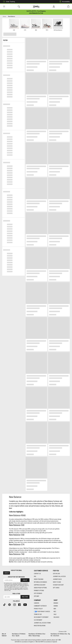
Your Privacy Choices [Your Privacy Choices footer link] (42, 612)
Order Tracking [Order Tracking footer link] (39, 579)
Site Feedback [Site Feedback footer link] (38, 593)
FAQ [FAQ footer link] (35, 576)
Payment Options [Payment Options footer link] (39, 591)
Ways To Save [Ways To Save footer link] (57, 582)
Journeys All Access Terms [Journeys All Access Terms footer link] (42, 623)
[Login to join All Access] (36, 11)
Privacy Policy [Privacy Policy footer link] (38, 609)
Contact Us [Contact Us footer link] (37, 574)
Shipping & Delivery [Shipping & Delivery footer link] (40, 585)
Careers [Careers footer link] (37, 603)
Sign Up (7, 573)
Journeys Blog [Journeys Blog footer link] (57, 579)
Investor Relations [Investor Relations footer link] (40, 626)
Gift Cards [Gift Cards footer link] (56, 588)
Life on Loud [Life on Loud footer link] (56, 574)
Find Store (25, 597)
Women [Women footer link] (56, 606)
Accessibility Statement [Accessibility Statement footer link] (41, 617)
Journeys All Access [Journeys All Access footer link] (59, 576)
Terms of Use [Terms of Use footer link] (38, 614)
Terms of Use (18, 587)
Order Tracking (9, 2)
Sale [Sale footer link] (55, 614)
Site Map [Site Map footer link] (37, 596)
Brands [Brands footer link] (56, 603)
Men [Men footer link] (55, 609)
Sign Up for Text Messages (16, 577)
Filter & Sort (13, 40)
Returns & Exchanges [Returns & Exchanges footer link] (40, 582)
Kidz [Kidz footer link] (55, 612)
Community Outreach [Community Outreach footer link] (40, 606)
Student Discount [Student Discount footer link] (58, 585)
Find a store (16, 594)
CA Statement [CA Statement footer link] (38, 620)
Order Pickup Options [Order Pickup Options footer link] (40, 588)
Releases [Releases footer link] (56, 617)
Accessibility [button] (64, 2)
